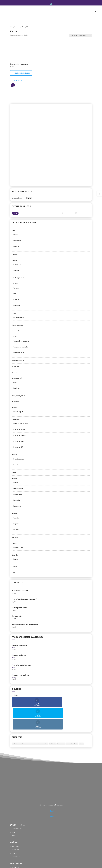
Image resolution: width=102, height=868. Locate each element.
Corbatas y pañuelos (18, 278)
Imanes (16, 559)
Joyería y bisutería (17, 378)
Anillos (15, 382)
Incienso (14, 372)
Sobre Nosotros (17, 807)
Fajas (15, 294)
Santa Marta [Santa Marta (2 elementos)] (52, 722)
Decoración (17, 500)
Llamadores (15, 402)
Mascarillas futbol (19, 441)
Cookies (14, 831)
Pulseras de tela (18, 547)
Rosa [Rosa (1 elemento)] (46, 722)
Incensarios (15, 366)
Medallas (15, 455)
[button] (13, 85)
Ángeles (16, 483)
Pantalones (17, 306)
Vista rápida (17, 80)
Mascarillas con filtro (20, 435)
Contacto (15, 856)
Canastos (16, 518)
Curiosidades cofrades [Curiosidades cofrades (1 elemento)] (18, 722)
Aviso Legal (16, 824)
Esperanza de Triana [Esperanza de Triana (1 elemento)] (31, 722)
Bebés (14, 231)
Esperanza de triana (18, 325)
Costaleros (15, 284)
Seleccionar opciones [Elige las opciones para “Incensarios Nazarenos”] (21, 73)
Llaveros (14, 408)
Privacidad (15, 828)
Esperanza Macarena (18, 331)
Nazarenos (15, 514)
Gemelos (14, 337)
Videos (14, 814)
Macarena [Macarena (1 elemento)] (41, 722)
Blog (13, 810)
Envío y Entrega (17, 852)
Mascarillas (15, 419)
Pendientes (17, 388)
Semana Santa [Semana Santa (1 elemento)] (61, 722)
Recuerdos (15, 555)
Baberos (16, 235)
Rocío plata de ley (19, 317)
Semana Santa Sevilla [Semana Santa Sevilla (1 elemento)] (72, 722)
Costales (16, 288)
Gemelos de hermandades (21, 341)
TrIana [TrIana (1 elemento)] (81, 722)
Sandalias (16, 270)
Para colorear (17, 241)
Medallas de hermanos (20, 465)
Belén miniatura (18, 488)
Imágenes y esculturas (18, 360)
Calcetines (15, 254)
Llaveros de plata (18, 412)
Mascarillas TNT (18, 447)
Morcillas (16, 300)
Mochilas (14, 472)
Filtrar (15, 213)
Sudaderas (15, 567)
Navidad (14, 478)
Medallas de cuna (19, 459)
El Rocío (14, 313)
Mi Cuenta (15, 845)
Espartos (16, 530)
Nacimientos (17, 506)
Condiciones (16, 835)
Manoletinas (17, 264)
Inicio (12, 27)
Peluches (16, 247)
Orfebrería (15, 537)
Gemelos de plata (19, 353)
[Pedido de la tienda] (80, 35)
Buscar (29, 198)
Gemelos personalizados (21, 347)
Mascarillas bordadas (20, 429)
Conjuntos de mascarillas (21, 424)
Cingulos (16, 524)
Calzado (14, 260)
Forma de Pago (17, 849)
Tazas (14, 573)
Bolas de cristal (18, 494)
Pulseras (14, 543)
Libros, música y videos (18, 396)
